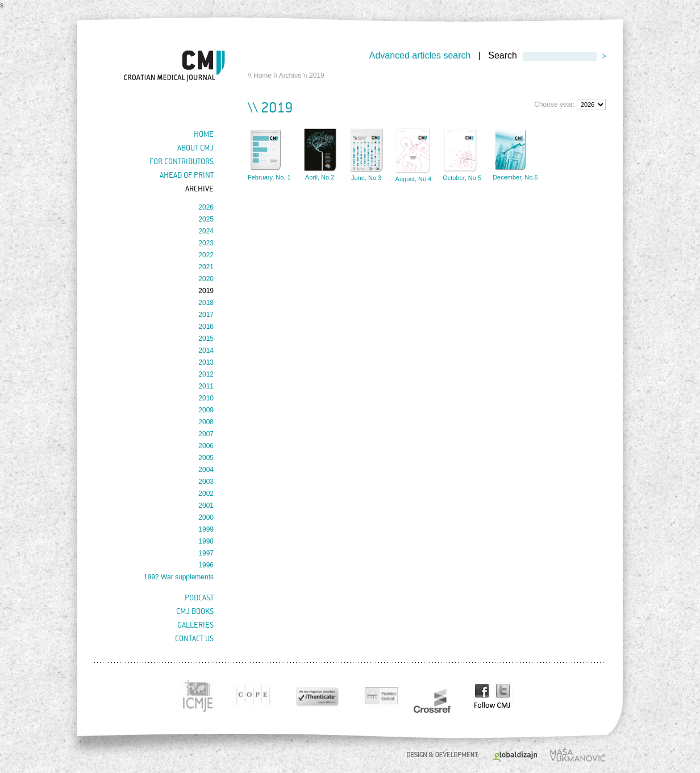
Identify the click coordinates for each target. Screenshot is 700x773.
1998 (206, 541)
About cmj (195, 148)
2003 (206, 482)
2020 (206, 279)
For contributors (182, 161)
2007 (206, 434)
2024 (206, 231)
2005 (206, 458)
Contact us (194, 638)
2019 (206, 291)
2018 (206, 303)
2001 (206, 505)
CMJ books (195, 611)
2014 (206, 350)
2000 (206, 517)
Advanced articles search (420, 55)
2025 (206, 219)
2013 (206, 362)
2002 (206, 494)
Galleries (195, 625)
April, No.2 (320, 177)
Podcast (199, 597)
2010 (206, 398)
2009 (206, 410)
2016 (206, 327)
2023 (206, 243)
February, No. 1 (269, 177)
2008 (206, 422)
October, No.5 (462, 178)
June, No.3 (366, 178)
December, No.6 (515, 177)
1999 (206, 529)
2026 (206, 207)
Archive (290, 76)
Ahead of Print (187, 175)
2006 (206, 446)
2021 (206, 267)
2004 (206, 470)
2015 (206, 339)
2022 (206, 255)
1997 (206, 553)
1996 (206, 565)
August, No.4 (414, 179)
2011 (206, 386)
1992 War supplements (179, 577)
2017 (206, 315)
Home (262, 76)
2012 (206, 374)
